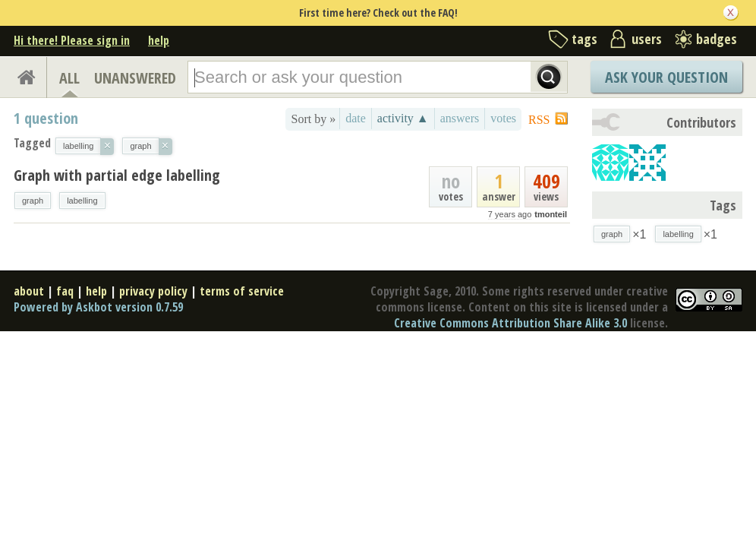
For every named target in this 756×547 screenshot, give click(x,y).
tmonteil (551, 214)
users (647, 39)
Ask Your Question (666, 77)
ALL (69, 78)
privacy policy (153, 291)
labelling (82, 201)
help (159, 40)
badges (717, 39)
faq (65, 291)
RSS (539, 120)
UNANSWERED (135, 78)
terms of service (242, 291)
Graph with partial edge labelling (117, 175)
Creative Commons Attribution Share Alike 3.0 (510, 323)
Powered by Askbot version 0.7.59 (98, 307)
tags (584, 39)
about (29, 291)
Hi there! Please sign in (72, 40)
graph (33, 201)
